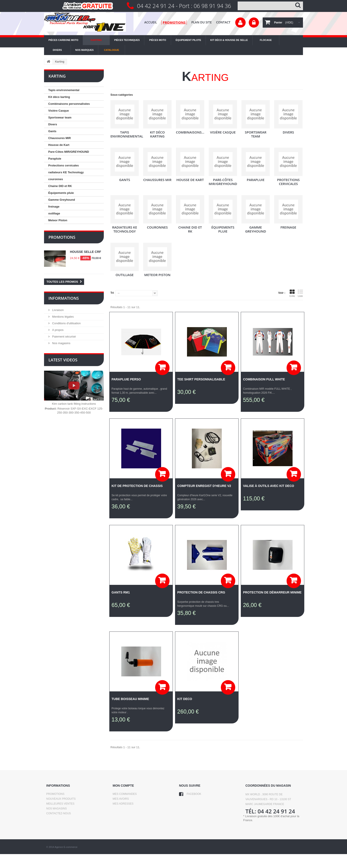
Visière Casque (59, 111)
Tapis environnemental (64, 90)
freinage (54, 207)
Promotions (62, 237)
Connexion (254, 23)
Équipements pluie (61, 193)
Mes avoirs (121, 799)
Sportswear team (60, 117)
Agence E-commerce (66, 861)
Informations (64, 298)
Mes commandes (125, 794)
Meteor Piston (58, 220)
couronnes (56, 179)
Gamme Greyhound (62, 200)
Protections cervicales (64, 165)
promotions (174, 22)
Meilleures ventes (60, 804)
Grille (292, 293)
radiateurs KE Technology (66, 172)
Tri (112, 293)
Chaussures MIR (60, 138)
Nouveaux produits (61, 799)
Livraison (58, 310)
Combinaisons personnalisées (69, 104)
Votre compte (240, 23)
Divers (53, 124)
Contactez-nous (59, 813)
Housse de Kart (59, 145)
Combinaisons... (190, 132)
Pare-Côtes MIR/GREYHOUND (69, 152)
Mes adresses (123, 804)
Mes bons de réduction (130, 813)
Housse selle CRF (86, 252)
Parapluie (55, 159)
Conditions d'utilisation (66, 323)
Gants (52, 131)
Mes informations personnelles (137, 809)
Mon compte (123, 786)
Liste (300, 293)
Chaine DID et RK (60, 186)
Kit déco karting (59, 97)
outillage (54, 213)
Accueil (151, 22)
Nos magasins (61, 343)
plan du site (201, 22)
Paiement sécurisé (64, 337)
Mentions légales (63, 317)
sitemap (52, 828)
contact (223, 22)
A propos (57, 330)
